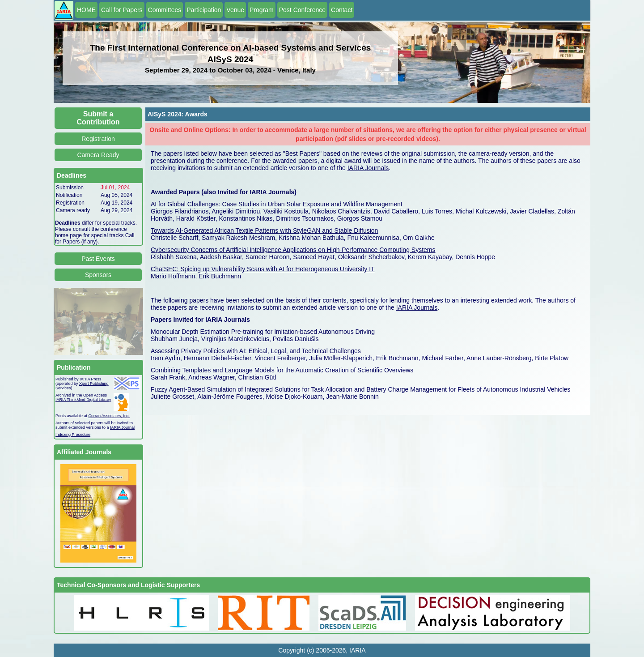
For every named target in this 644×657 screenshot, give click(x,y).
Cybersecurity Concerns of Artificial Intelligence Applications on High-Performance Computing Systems (293, 250)
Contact (342, 10)
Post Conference (302, 10)
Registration (98, 139)
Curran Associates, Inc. (109, 416)
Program (262, 10)
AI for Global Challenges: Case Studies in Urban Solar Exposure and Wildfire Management (277, 204)
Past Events (98, 259)
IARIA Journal (122, 427)
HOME (86, 10)
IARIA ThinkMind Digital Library (83, 400)
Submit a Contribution (98, 118)
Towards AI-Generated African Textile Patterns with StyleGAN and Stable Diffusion (264, 230)
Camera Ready (98, 155)
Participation (204, 10)
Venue (235, 10)
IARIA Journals (368, 168)
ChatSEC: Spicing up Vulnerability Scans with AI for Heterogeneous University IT (263, 269)
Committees (165, 10)
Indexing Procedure (73, 435)
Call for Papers (122, 10)
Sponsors (98, 275)
